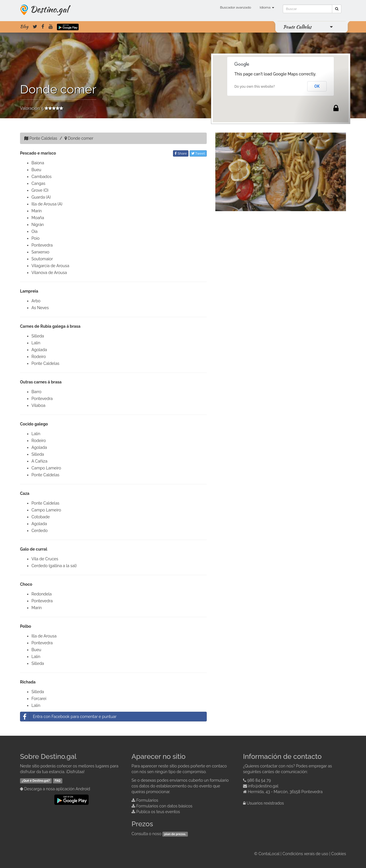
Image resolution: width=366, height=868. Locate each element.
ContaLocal (269, 854)
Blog (24, 27)
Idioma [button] (267, 7)
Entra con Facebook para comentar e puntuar (68, 717)
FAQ (57, 781)
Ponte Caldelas (297, 27)
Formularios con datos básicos (164, 806)
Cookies (339, 854)
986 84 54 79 (259, 780)
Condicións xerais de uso (305, 854)
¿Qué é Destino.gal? (36, 781)
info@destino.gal (263, 786)
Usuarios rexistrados (265, 803)
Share (181, 153)
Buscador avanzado (235, 7)
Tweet (198, 153)
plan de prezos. (175, 834)
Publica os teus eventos (158, 812)
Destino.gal (49, 9)
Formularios (147, 800)
